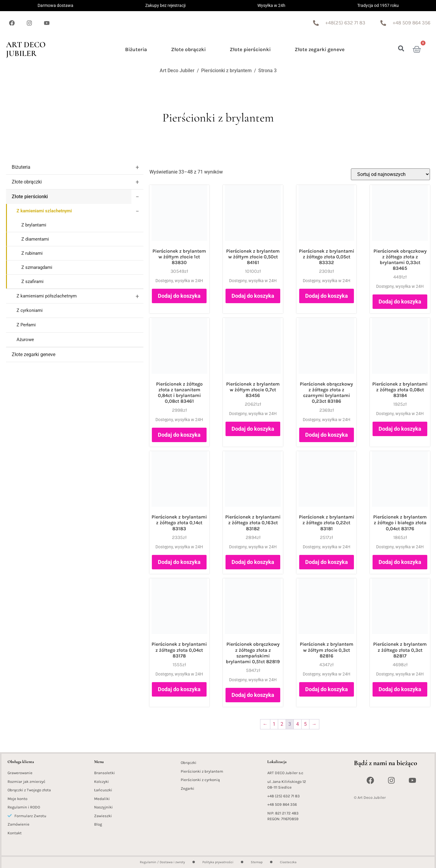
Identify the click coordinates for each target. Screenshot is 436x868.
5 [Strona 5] (305, 724)
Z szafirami (32, 282)
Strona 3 (267, 71)
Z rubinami (32, 253)
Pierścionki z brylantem (226, 71)
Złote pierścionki (250, 49)
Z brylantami (34, 225)
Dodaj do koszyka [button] (179, 296)
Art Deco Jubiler (26, 49)
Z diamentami (35, 239)
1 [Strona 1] (274, 724)
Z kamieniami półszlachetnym (47, 296)
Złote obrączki (188, 49)
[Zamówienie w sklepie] (390, 174)
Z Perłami (26, 325)
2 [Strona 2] (282, 724)
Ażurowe (25, 340)
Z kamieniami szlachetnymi (44, 211)
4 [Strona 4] (298, 724)
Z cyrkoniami (30, 310)
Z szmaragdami (37, 267)
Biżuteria (136, 49)
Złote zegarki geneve (320, 49)
